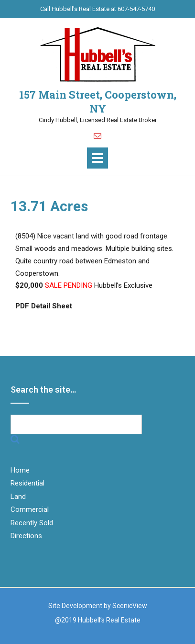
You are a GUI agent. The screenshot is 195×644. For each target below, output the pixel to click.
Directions (26, 536)
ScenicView (130, 606)
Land (18, 497)
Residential (27, 483)
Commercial (30, 509)
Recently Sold (32, 523)
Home (20, 470)
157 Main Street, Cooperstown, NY (98, 102)
